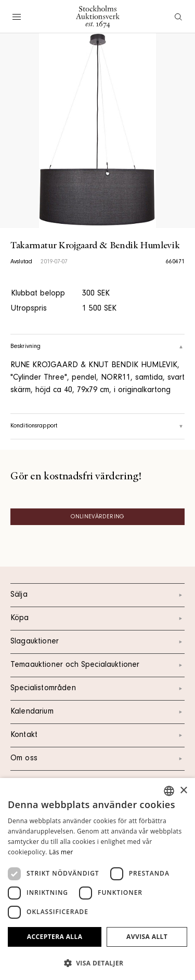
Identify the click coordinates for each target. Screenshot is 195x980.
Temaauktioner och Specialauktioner (97, 665)
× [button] (183, 791)
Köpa (97, 619)
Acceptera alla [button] (55, 937)
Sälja (97, 595)
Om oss (97, 759)
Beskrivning (97, 347)
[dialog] (97, 879)
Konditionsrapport (97, 426)
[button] (97, 963)
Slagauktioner (97, 642)
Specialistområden (97, 689)
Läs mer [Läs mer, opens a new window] (61, 852)
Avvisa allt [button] (147, 937)
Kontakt (97, 735)
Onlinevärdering (97, 517)
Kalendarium (97, 712)
